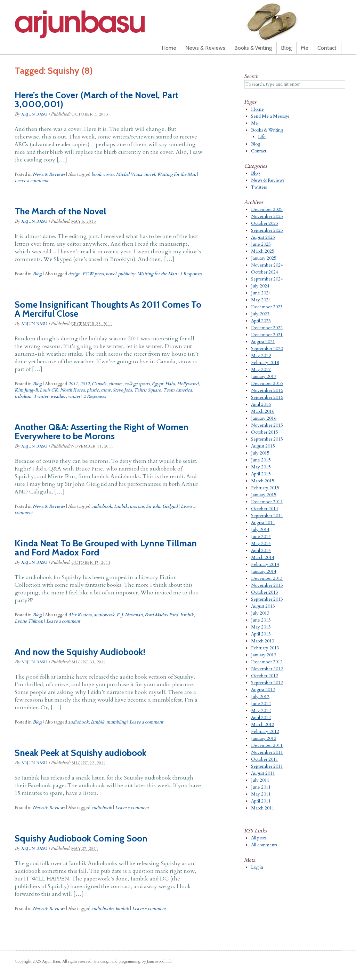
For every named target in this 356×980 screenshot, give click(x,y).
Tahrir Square (147, 390)
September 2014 (267, 516)
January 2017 (264, 377)
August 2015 (263, 446)
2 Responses (95, 396)
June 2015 (261, 460)
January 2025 (264, 258)
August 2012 (263, 690)
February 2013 (265, 648)
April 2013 (261, 634)
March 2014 (263, 558)
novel (149, 174)
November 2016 (267, 390)
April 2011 (261, 801)
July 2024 (260, 286)
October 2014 (265, 509)
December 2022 (267, 328)
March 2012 (263, 725)
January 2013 (264, 655)
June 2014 (261, 537)
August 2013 (263, 606)
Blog (286, 48)
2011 (73, 384)
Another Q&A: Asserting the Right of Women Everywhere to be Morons (102, 432)
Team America (177, 390)
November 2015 (267, 425)
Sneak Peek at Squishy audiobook (80, 753)
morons (137, 506)
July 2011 (260, 780)
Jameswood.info (159, 961)
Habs (170, 384)
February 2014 (265, 564)
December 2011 (267, 745)
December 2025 (267, 210)
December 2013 (267, 578)
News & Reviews (205, 48)
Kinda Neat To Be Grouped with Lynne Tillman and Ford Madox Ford (106, 548)
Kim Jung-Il (26, 390)
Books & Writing (253, 48)
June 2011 (261, 787)
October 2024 (265, 272)
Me (305, 48)
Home (169, 48)
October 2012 (265, 676)
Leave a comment (31, 181)
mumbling (116, 722)
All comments (264, 845)
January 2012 (264, 738)
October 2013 (265, 592)
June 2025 (261, 244)
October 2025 (265, 223)
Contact (327, 48)
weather (58, 396)
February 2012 (265, 732)
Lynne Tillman (29, 621)
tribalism (23, 396)
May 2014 (261, 544)
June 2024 (261, 293)
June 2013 (261, 620)
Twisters (259, 187)
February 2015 (265, 488)
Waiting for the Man (176, 174)
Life (262, 137)
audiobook (102, 506)
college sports (137, 384)
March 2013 (263, 641)
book (96, 174)
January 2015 (264, 495)
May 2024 (261, 300)
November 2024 (267, 265)
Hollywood (188, 384)
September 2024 (267, 279)
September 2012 (267, 683)
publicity (127, 274)
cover (109, 174)
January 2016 (264, 418)
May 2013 (261, 627)
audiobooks (102, 909)
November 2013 (267, 585)
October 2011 (265, 759)
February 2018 (265, 363)
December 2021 (267, 335)
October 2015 (265, 432)
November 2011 (267, 752)
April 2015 (261, 474)
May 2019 (261, 356)
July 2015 (260, 453)
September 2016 (267, 397)
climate (115, 384)
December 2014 (267, 502)
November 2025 (267, 216)
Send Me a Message (270, 116)
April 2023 (261, 321)
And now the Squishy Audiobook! (80, 652)
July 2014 (260, 530)
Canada (99, 384)
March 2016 (263, 411)
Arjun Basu (102, 24)
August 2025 (263, 237)
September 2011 (267, 766)
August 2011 (263, 773)
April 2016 (261, 404)
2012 (85, 384)
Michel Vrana (129, 174)
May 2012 (261, 711)
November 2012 (267, 669)
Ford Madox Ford (161, 615)
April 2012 (261, 718)
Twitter (41, 396)
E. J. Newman (130, 615)
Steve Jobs (122, 390)
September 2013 (267, 599)
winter (74, 396)
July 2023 (260, 314)
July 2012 (260, 697)
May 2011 (261, 794)
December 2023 (267, 307)
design (74, 274)
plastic (93, 390)
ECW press (93, 274)
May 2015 (261, 467)
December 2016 (267, 384)
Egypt (157, 384)
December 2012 (267, 662)
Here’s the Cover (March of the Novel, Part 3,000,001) (96, 100)
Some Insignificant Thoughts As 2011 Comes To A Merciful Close (108, 309)
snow (106, 390)
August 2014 (263, 523)
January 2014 (264, 571)
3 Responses (191, 274)
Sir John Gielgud (162, 506)
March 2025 (263, 251)
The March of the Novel (60, 211)
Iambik (121, 506)
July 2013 (260, 613)
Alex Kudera (80, 615)
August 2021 (263, 342)
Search (251, 76)
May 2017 (261, 370)
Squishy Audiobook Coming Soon (81, 838)
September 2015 (267, 439)
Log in (257, 867)
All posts (259, 838)
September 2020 (267, 349)
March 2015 (263, 481)
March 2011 (263, 808)
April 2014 (261, 551)
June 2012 (261, 704)
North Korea (72, 390)
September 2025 (267, 230)
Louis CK (49, 390)
